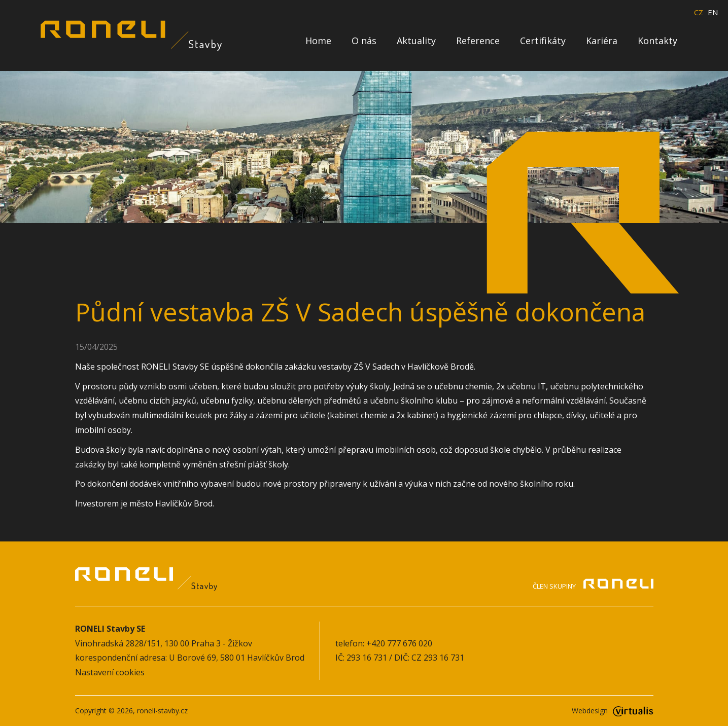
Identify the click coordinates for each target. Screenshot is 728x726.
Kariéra (602, 41)
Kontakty (657, 41)
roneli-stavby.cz (162, 711)
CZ (699, 12)
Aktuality (416, 41)
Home (318, 41)
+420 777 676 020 (399, 643)
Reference (478, 41)
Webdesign (613, 711)
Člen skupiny (593, 586)
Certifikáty (543, 41)
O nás (364, 41)
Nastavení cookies (110, 672)
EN (713, 12)
